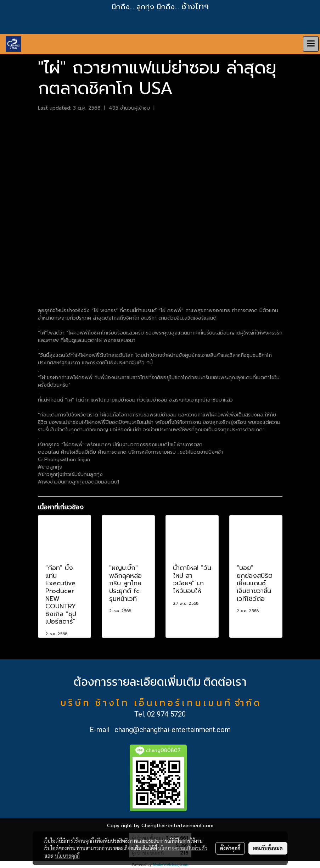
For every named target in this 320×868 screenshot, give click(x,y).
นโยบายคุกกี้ (67, 856)
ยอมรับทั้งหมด (268, 848)
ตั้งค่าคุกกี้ (230, 848)
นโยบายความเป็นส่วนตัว (183, 848)
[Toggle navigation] (311, 44)
